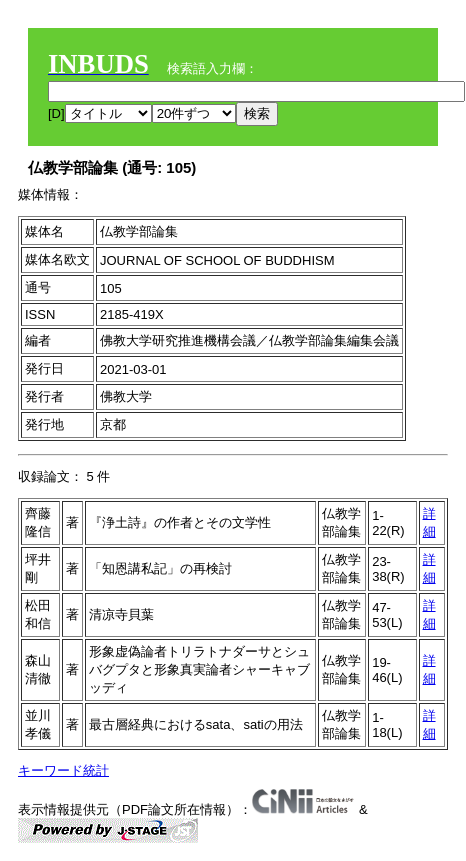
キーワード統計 (63, 770)
